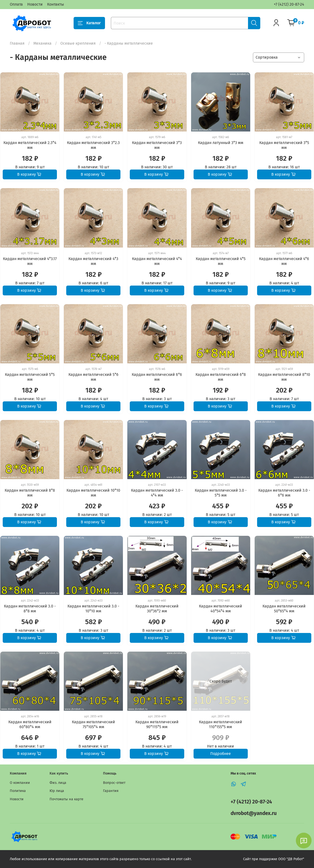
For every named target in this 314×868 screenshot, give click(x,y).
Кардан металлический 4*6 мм (284, 261)
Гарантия (111, 791)
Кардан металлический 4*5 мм (221, 261)
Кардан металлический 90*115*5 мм (157, 724)
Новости (35, 4)
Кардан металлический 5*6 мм (93, 377)
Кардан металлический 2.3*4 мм (30, 145)
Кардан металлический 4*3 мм (93, 261)
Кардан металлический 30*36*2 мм (157, 609)
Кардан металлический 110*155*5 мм (221, 724)
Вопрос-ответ (114, 783)
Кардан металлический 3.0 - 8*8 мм (30, 609)
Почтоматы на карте (66, 799)
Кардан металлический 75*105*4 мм (93, 724)
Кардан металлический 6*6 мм (157, 377)
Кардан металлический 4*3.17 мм (30, 261)
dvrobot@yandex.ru (254, 813)
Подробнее (221, 754)
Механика (42, 43)
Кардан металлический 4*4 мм (157, 261)
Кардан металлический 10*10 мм (93, 493)
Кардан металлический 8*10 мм (284, 377)
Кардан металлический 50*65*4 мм (284, 609)
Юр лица (57, 791)
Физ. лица (58, 783)
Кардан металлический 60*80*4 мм (30, 724)
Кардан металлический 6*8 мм (221, 377)
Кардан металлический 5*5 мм (30, 377)
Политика (18, 791)
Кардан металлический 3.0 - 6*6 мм (284, 493)
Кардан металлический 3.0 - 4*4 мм (157, 493)
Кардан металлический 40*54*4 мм (221, 609)
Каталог (89, 23)
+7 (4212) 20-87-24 (289, 4)
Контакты (56, 4)
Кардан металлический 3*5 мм (284, 145)
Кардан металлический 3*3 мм (157, 145)
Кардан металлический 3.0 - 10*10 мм (93, 609)
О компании (20, 783)
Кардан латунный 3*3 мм (221, 143)
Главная (17, 43)
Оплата (16, 4)
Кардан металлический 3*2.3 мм (93, 145)
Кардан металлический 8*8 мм (30, 493)
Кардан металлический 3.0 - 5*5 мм (221, 493)
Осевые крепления (78, 43)
